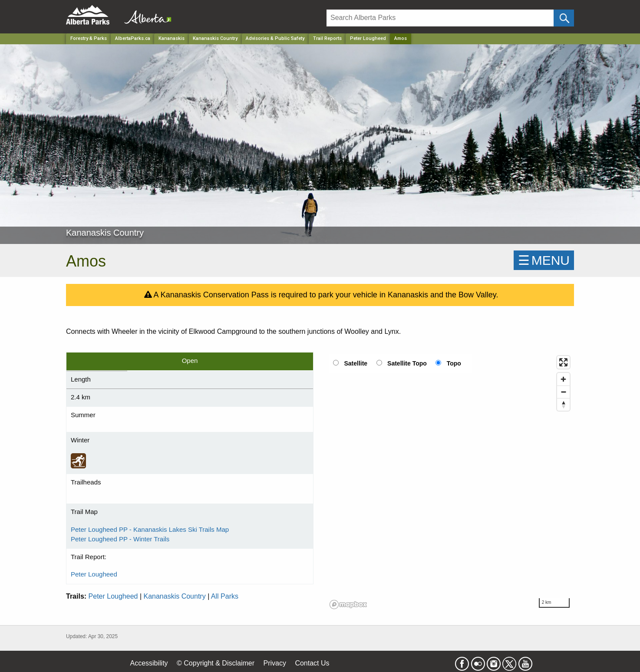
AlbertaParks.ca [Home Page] (133, 38)
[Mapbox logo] (348, 604)
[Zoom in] (563, 379)
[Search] (440, 18)
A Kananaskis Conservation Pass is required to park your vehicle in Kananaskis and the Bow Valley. (321, 295)
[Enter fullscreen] (563, 362)
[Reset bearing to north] (563, 404)
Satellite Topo (407, 363)
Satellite (356, 363)
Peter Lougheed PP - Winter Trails (120, 539)
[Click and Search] (564, 18)
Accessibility (149, 663)
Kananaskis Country (175, 596)
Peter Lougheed (368, 38)
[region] (450, 482)
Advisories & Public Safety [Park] (275, 38)
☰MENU (544, 260)
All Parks (225, 596)
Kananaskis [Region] (172, 38)
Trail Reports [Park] (327, 38)
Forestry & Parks (89, 38)
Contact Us (312, 663)
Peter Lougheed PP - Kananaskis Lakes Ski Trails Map (150, 529)
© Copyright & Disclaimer (216, 663)
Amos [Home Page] (401, 38)
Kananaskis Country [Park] (215, 38)
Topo (454, 363)
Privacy (274, 663)
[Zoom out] (563, 392)
